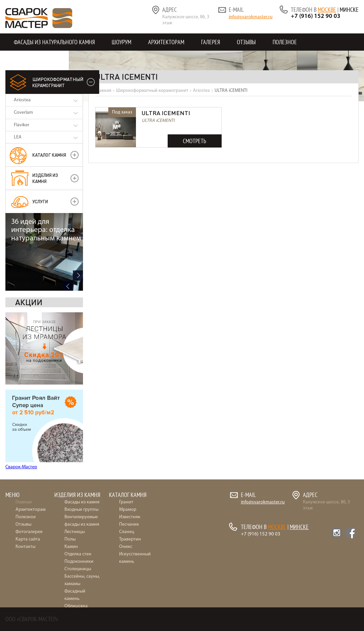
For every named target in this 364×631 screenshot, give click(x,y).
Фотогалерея (29, 532)
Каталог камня (49, 155)
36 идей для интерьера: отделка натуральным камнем (46, 412)
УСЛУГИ (40, 201)
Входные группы (81, 510)
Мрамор (128, 510)
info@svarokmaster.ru (251, 17)
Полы (70, 539)
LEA (18, 137)
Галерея (211, 42)
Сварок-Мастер (21, 389)
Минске (349, 10)
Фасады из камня (82, 502)
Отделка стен (78, 554)
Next (78, 457)
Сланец (127, 532)
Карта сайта (28, 539)
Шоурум (121, 42)
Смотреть (194, 141)
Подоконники (79, 562)
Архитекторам (166, 42)
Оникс (126, 547)
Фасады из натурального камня (54, 42)
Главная (24, 502)
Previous (68, 467)
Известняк (130, 517)
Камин (71, 547)
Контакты (26, 59)
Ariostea (22, 100)
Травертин (130, 539)
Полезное (285, 42)
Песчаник (129, 524)
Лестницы (75, 532)
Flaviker (22, 125)
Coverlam (23, 113)
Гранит (126, 502)
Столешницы (78, 569)
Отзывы (246, 42)
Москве (327, 10)
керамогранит (58, 82)
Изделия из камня (45, 178)
